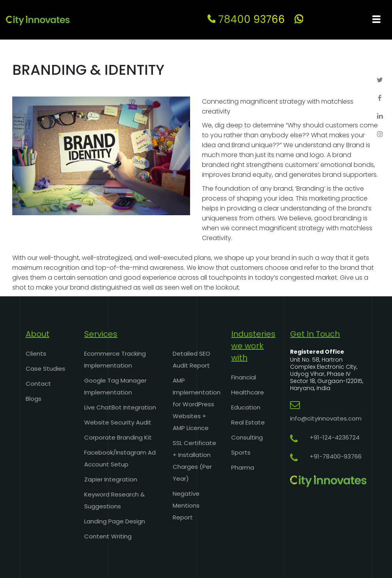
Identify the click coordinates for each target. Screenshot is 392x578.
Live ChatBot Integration (120, 407)
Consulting (247, 437)
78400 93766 (246, 19)
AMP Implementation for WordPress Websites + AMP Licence (197, 404)
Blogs (34, 399)
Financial (244, 377)
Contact (38, 384)
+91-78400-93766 (336, 456)
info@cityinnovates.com (326, 418)
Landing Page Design (115, 521)
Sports (241, 452)
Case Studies (45, 369)
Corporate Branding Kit (118, 437)
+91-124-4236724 (335, 437)
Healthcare (248, 392)
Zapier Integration (111, 479)
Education (246, 407)
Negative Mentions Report (186, 505)
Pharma (243, 467)
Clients (36, 353)
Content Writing (108, 536)
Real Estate (248, 422)
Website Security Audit (118, 422)
